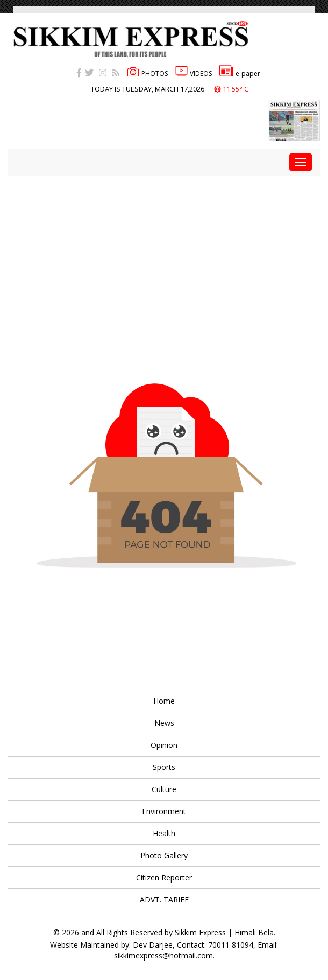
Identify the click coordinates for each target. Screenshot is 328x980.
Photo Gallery (164, 855)
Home (164, 701)
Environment (164, 811)
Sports (164, 767)
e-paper (240, 73)
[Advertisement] (168, 251)
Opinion (164, 745)
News (164, 723)
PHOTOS (147, 73)
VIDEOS (194, 73)
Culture (164, 789)
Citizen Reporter (164, 877)
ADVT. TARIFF (164, 899)
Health (164, 833)
